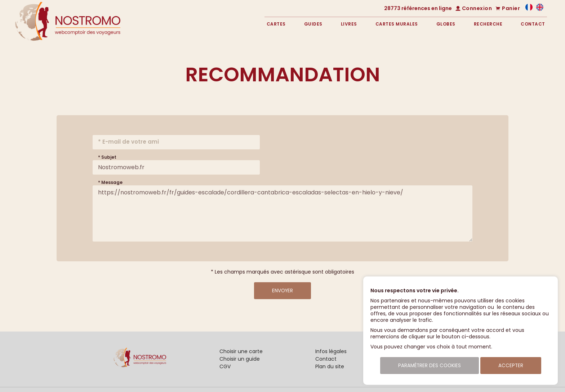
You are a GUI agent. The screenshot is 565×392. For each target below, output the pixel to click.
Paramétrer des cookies (430, 366)
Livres (349, 24)
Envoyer (282, 291)
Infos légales (331, 351)
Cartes (276, 24)
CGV (225, 366)
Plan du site (330, 366)
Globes (446, 24)
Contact (533, 24)
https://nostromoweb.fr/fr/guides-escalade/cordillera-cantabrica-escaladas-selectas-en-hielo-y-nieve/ (282, 213)
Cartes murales (397, 24)
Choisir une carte (241, 351)
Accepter (511, 366)
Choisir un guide (240, 359)
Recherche (488, 24)
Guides (313, 24)
